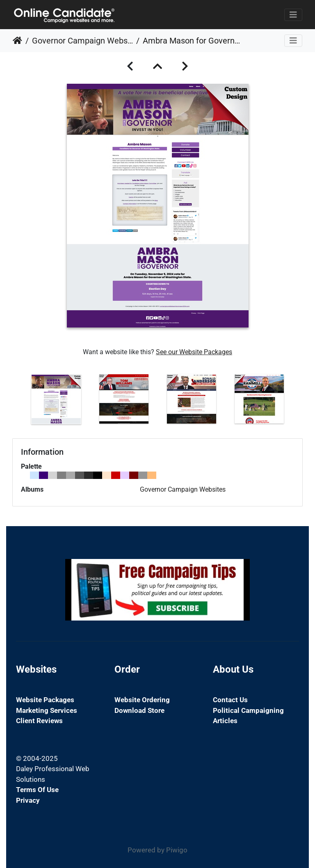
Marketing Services (47, 710)
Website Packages (45, 700)
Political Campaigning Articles (248, 716)
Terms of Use (37, 790)
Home (17, 41)
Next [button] (299, 401)
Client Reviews (39, 721)
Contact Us (230, 700)
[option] (56, 399)
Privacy (28, 800)
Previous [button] (16, 401)
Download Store (139, 710)
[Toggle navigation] (293, 15)
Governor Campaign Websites (82, 41)
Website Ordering (142, 700)
